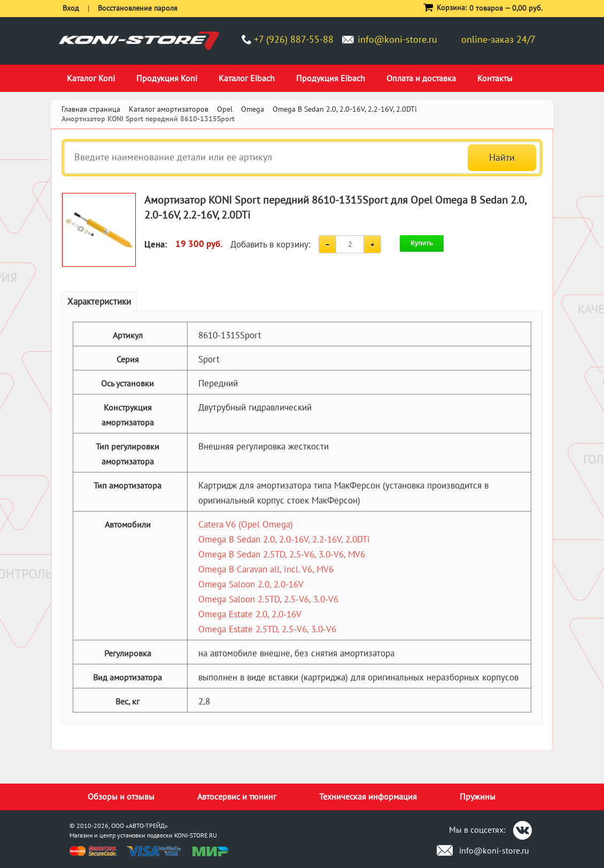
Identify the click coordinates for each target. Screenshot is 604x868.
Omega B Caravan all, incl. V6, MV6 (266, 569)
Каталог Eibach (247, 78)
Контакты (495, 78)
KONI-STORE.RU (196, 835)
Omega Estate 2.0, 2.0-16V (250, 614)
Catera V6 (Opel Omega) (246, 524)
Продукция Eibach (331, 78)
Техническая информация (368, 796)
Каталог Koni (91, 78)
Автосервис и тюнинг (237, 796)
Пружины (478, 796)
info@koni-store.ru (397, 39)
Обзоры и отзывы (121, 796)
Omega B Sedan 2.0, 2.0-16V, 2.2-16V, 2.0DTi (284, 539)
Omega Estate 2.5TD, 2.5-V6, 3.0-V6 (267, 629)
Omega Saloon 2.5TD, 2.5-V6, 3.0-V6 (268, 599)
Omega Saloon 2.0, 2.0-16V (251, 584)
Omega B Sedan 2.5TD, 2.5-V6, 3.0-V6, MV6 (282, 554)
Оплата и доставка (421, 78)
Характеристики (99, 301)
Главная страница (91, 109)
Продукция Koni (167, 78)
